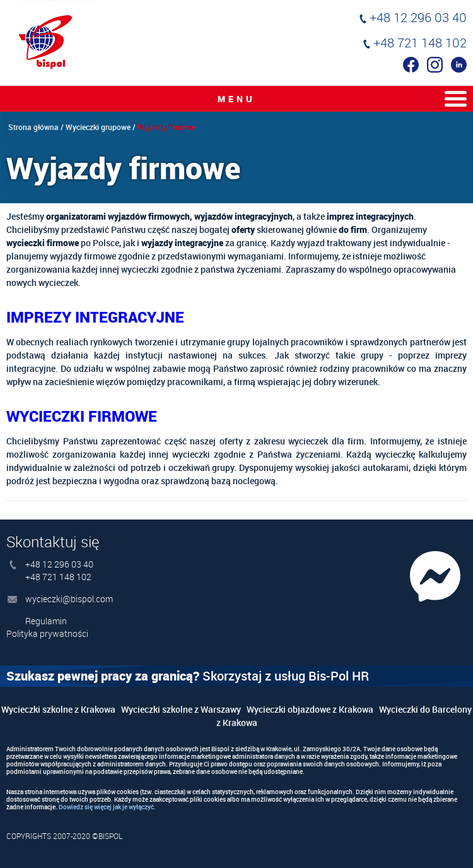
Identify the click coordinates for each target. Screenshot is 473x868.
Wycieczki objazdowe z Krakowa (310, 709)
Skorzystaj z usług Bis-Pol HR (188, 676)
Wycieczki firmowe (82, 416)
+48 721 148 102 (420, 43)
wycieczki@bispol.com (69, 599)
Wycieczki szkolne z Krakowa (58, 709)
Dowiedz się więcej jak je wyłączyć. (107, 807)
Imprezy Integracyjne (95, 317)
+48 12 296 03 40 (418, 17)
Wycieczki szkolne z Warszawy (181, 709)
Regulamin (46, 621)
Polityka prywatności (47, 633)
